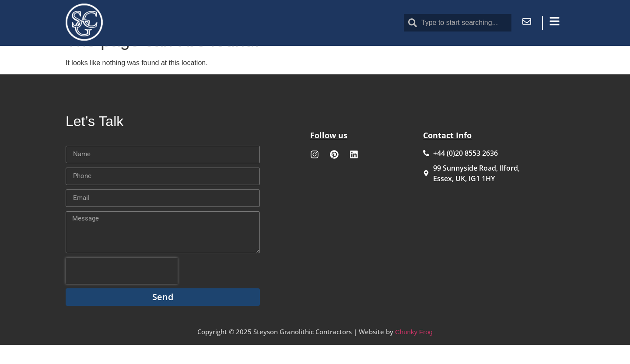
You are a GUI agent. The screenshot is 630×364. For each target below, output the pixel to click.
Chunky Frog (414, 351)
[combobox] (458, 23)
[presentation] (122, 290)
